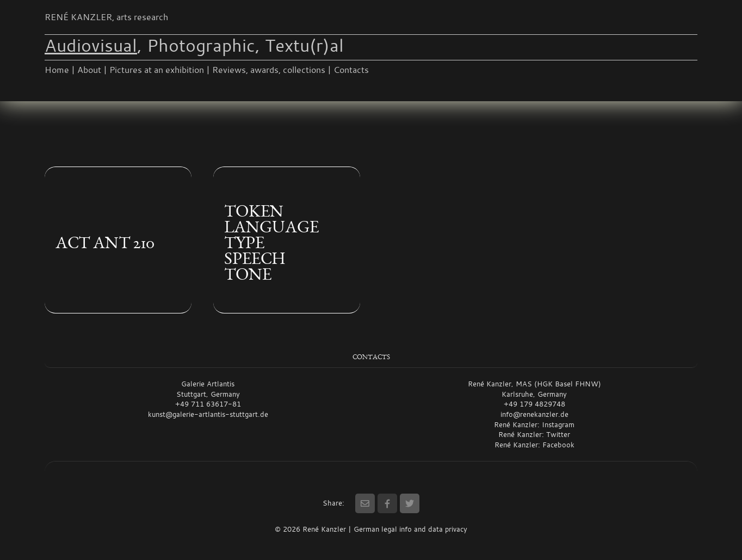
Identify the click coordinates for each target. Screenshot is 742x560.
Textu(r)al (304, 45)
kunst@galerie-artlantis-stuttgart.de (208, 414)
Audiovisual (91, 45)
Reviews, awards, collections (269, 70)
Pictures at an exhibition (157, 70)
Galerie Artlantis (208, 384)
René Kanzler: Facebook (534, 445)
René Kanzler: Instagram (534, 424)
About (89, 70)
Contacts (351, 70)
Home (57, 70)
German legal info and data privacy (410, 529)
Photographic (201, 45)
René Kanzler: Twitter (534, 434)
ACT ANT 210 (105, 243)
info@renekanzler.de (534, 414)
